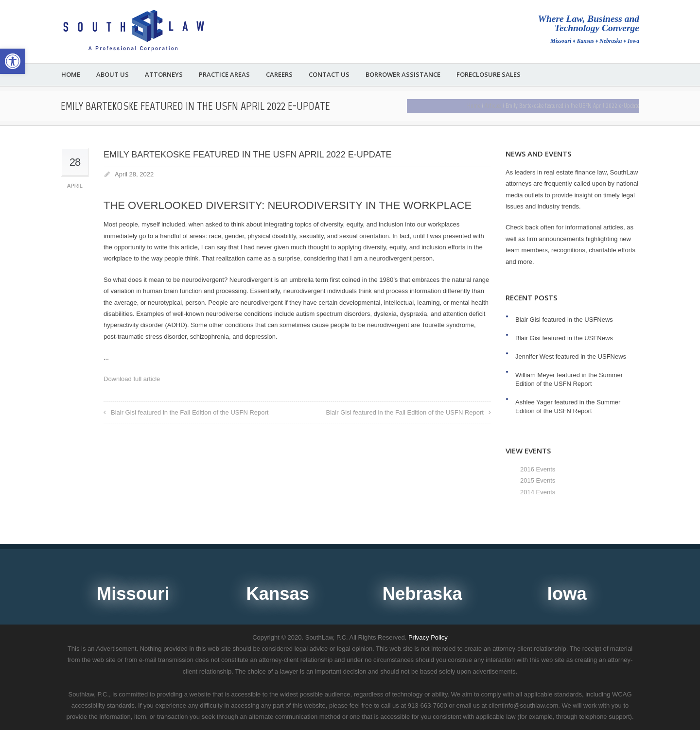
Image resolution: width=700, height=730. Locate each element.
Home (71, 75)
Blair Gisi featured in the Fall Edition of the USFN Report (190, 412)
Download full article (132, 379)
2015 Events (538, 480)
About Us (113, 75)
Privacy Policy (428, 637)
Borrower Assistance (403, 75)
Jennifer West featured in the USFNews (571, 356)
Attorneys (164, 75)
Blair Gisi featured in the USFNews (564, 320)
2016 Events (538, 469)
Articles (493, 106)
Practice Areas (224, 75)
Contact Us (329, 75)
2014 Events (538, 492)
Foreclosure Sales (489, 75)
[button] (13, 61)
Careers (279, 75)
